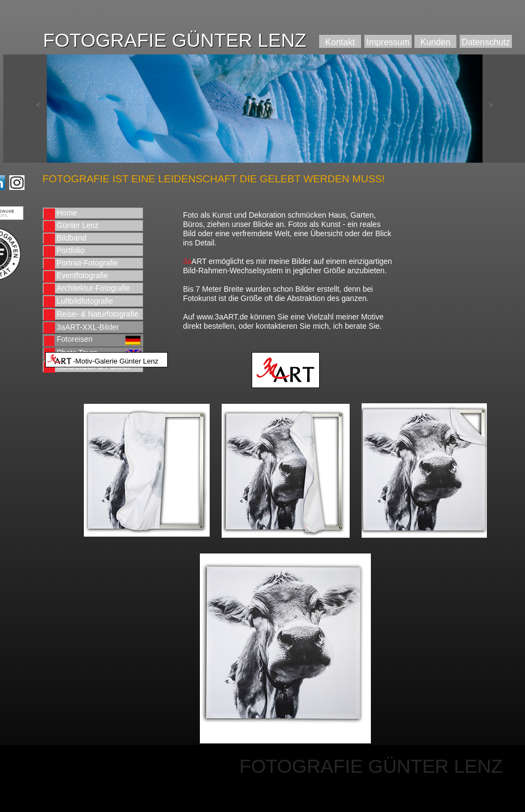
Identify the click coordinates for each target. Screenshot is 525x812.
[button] (38, 106)
